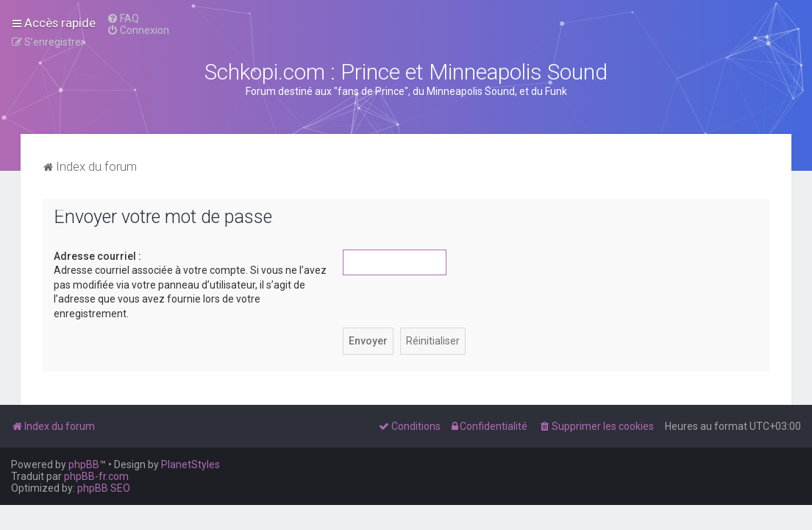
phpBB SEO (104, 488)
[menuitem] (123, 18)
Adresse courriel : (97, 256)
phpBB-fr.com (96, 476)
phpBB (84, 464)
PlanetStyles (190, 464)
